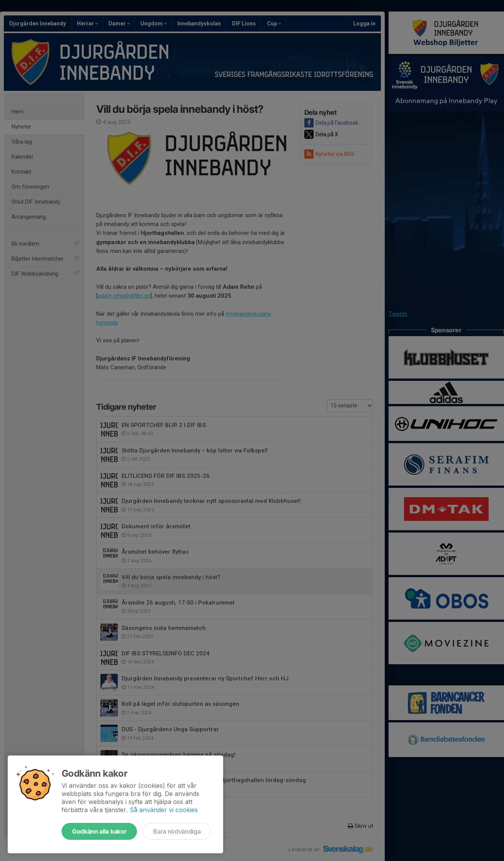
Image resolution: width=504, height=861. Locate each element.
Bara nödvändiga (177, 831)
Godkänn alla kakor (99, 831)
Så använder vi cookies (164, 810)
